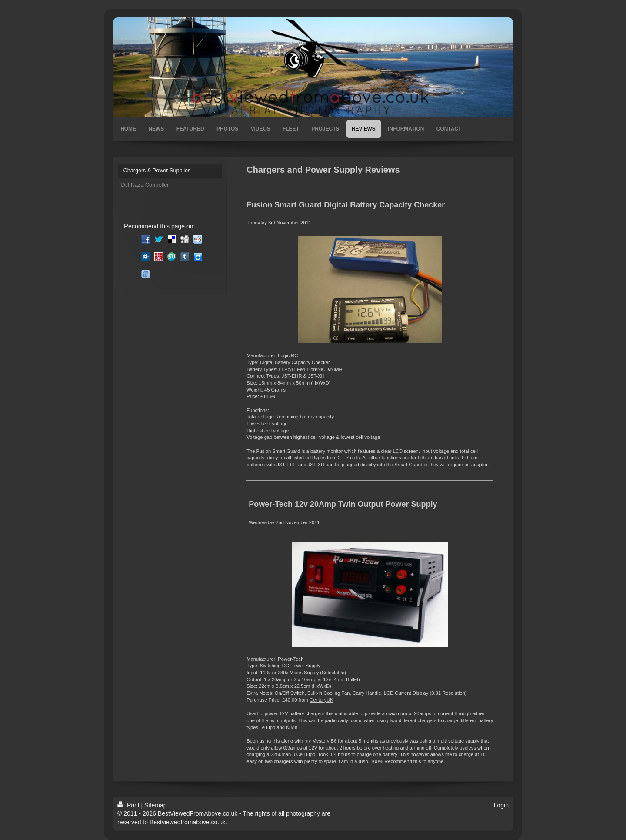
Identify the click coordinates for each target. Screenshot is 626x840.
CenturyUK (321, 700)
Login (501, 805)
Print (129, 805)
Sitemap (155, 805)
